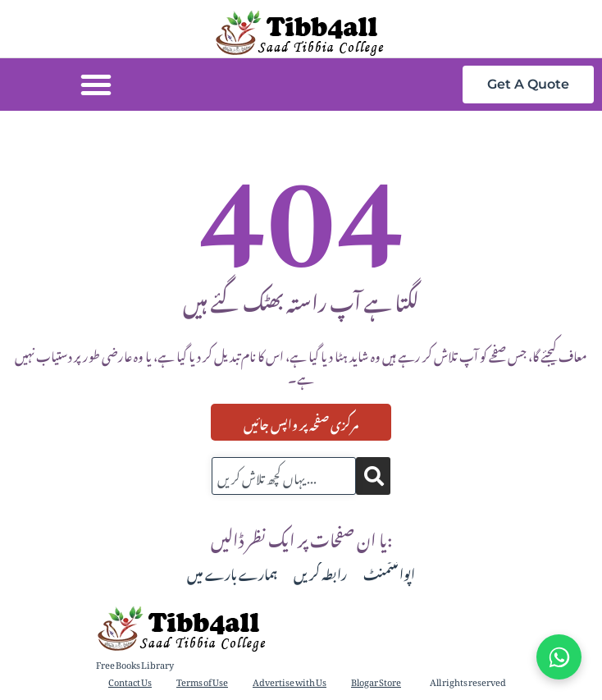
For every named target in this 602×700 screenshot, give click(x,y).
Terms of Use (202, 681)
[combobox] (284, 476)
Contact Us (130, 681)
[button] (96, 85)
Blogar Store (376, 681)
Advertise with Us (290, 681)
